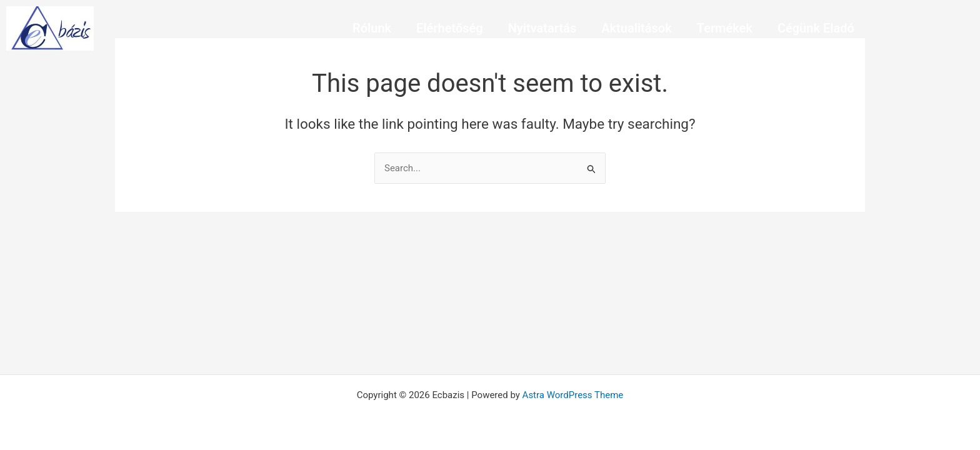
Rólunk (372, 28)
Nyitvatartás (542, 28)
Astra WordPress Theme (573, 395)
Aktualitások (637, 28)
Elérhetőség (450, 28)
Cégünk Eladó (816, 28)
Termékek (725, 28)
